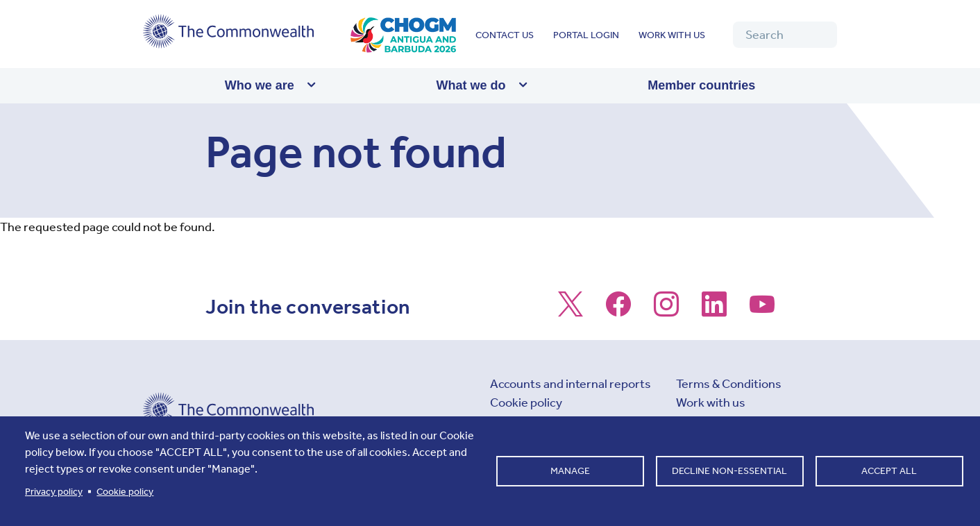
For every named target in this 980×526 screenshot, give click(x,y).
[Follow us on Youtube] (762, 311)
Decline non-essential (729, 471)
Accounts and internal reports (571, 384)
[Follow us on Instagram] (666, 311)
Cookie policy (526, 402)
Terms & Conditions (729, 384)
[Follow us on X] (571, 311)
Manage (570, 471)
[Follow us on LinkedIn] (714, 311)
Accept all (889, 471)
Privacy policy (54, 492)
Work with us (672, 35)
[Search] (785, 35)
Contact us (505, 35)
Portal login (586, 35)
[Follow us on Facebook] (618, 311)
